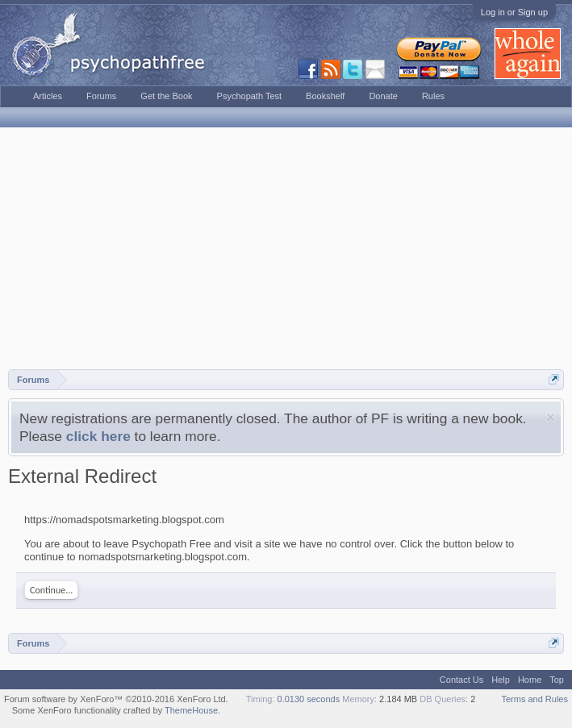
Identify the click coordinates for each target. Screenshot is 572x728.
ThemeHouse (191, 710)
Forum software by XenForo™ (116, 699)
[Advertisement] (286, 248)
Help (501, 680)
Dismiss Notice (551, 417)
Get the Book (166, 96)
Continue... (51, 590)
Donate (383, 96)
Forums (101, 96)
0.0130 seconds (309, 699)
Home (530, 680)
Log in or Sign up (514, 12)
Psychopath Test (250, 96)
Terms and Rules (534, 699)
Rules (433, 96)
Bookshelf (325, 96)
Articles (48, 96)
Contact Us (461, 680)
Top (557, 680)
